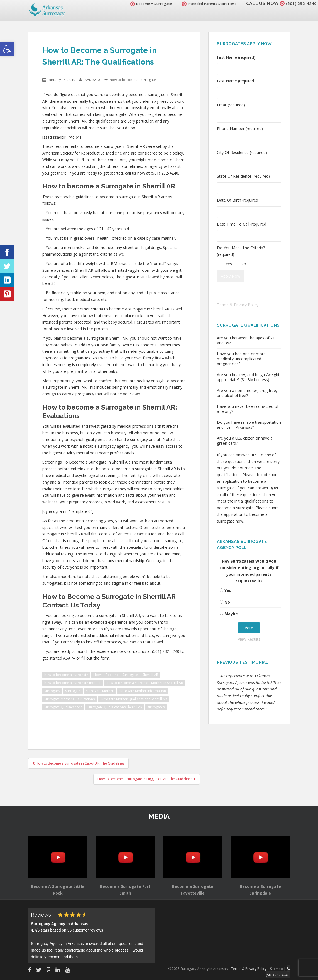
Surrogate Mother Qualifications (69, 699)
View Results (249, 639)
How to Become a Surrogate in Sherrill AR (126, 675)
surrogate (73, 691)
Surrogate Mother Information (142, 691)
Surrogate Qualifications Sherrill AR (115, 707)
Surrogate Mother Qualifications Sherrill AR (133, 699)
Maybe (231, 614)
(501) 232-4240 (300, 3)
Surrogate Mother (100, 691)
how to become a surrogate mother (73, 683)
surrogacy (52, 691)
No (227, 602)
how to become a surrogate (133, 80)
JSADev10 (92, 80)
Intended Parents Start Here (206, 4)
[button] (7, 49)
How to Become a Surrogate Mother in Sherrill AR (144, 683)
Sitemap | (279, 968)
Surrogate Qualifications (63, 707)
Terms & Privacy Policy (238, 305)
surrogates (156, 707)
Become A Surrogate (148, 4)
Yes (228, 590)
